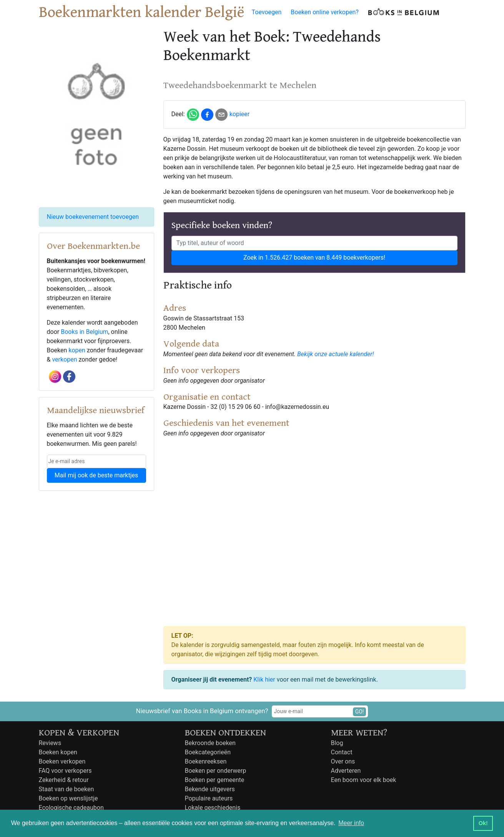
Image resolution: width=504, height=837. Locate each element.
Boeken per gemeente (215, 780)
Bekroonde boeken (210, 743)
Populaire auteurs (209, 798)
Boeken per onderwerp (216, 771)
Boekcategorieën (208, 752)
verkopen (64, 359)
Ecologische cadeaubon (71, 808)
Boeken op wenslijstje (68, 798)
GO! (360, 712)
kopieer (240, 114)
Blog (337, 743)
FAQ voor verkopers (65, 771)
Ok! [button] (483, 823)
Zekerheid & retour (64, 780)
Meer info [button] (351, 823)
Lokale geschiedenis (213, 808)
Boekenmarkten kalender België (141, 12)
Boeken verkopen (62, 761)
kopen (77, 350)
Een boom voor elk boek (364, 780)
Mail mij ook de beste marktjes (96, 475)
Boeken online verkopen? (325, 12)
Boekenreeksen (206, 761)
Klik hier (264, 679)
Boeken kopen (58, 752)
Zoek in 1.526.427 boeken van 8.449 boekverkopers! (314, 258)
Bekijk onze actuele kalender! (336, 354)
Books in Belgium (84, 332)
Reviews (50, 743)
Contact (342, 752)
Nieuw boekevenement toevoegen (93, 217)
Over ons (343, 761)
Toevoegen (267, 12)
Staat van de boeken (67, 789)
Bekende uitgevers (210, 789)
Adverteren (346, 771)
